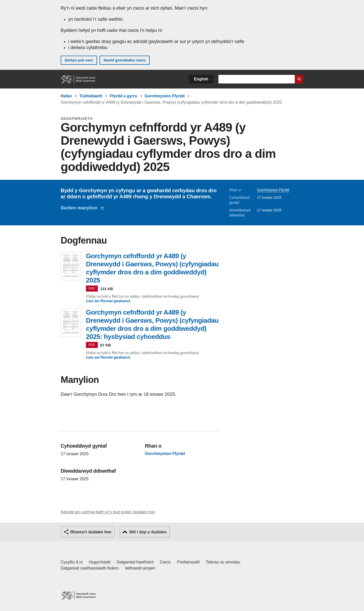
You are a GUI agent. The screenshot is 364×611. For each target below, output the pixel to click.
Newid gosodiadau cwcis (125, 60)
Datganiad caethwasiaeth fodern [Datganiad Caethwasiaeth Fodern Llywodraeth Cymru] (90, 568)
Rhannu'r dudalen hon (91, 532)
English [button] (201, 79)
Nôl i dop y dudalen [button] (148, 532)
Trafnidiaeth (91, 96)
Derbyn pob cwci (79, 60)
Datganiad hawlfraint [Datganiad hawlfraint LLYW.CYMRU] (135, 562)
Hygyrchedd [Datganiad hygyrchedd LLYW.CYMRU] (99, 562)
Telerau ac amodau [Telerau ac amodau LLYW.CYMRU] (223, 562)
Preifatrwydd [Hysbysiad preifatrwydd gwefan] (188, 562)
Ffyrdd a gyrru (123, 96)
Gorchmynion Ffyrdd (165, 96)
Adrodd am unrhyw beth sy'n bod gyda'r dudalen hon (108, 512)
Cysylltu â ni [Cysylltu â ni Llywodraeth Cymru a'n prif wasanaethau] (72, 562)
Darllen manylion (80, 208)
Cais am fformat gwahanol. (108, 301)
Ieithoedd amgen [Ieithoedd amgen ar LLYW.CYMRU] (140, 568)
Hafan (66, 96)
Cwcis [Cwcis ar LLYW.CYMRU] (165, 562)
